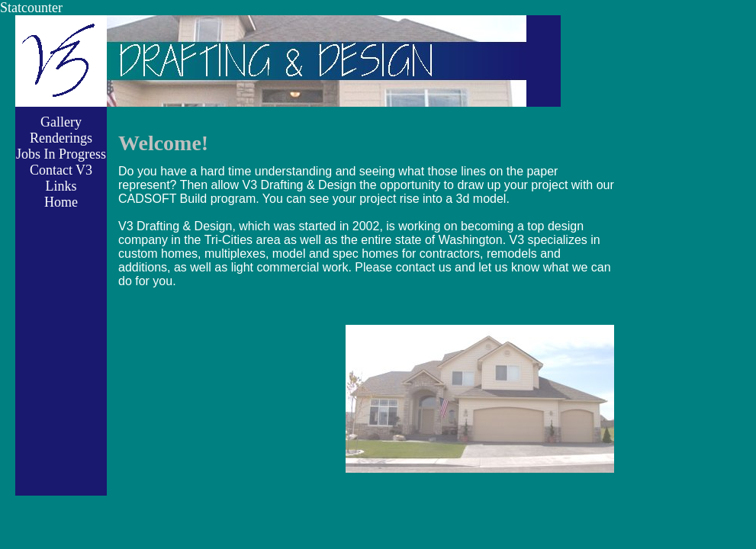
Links (61, 186)
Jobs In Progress (61, 154)
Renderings (61, 138)
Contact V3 (61, 170)
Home (61, 202)
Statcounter (31, 8)
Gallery (61, 122)
